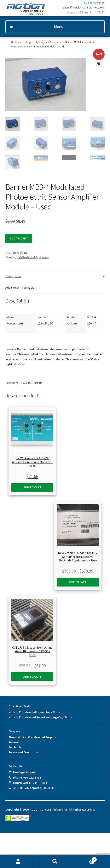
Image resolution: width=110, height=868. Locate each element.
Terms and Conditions (23, 752)
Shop (28, 42)
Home (18, 42)
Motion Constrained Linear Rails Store (34, 712)
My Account (18, 861)
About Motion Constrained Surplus (32, 737)
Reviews (14, 742)
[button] (99, 64)
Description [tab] (13, 276)
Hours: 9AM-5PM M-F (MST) (31, 782)
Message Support (25, 772)
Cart (85, 859)
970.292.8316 (94, 3)
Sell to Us (15, 747)
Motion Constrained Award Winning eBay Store (40, 717)
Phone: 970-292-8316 (27, 777)
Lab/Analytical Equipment (48, 42)
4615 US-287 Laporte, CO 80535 (34, 787)
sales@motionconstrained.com (84, 7)
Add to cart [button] (32, 487)
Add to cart (19, 238)
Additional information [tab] (21, 287)
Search (55, 861)
